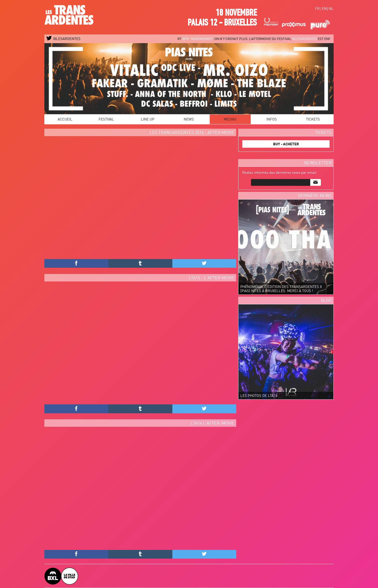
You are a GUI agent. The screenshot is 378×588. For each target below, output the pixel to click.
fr (317, 9)
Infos (272, 120)
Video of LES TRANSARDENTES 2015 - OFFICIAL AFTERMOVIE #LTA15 (140, 344)
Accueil (65, 120)
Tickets (313, 120)
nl (331, 9)
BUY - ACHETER (286, 144)
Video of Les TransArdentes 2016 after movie (140, 199)
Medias (230, 120)
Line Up (148, 120)
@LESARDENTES (64, 39)
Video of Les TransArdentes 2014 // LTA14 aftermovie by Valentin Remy (140, 490)
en (324, 9)
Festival (106, 120)
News (189, 120)
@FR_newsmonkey (200, 39)
